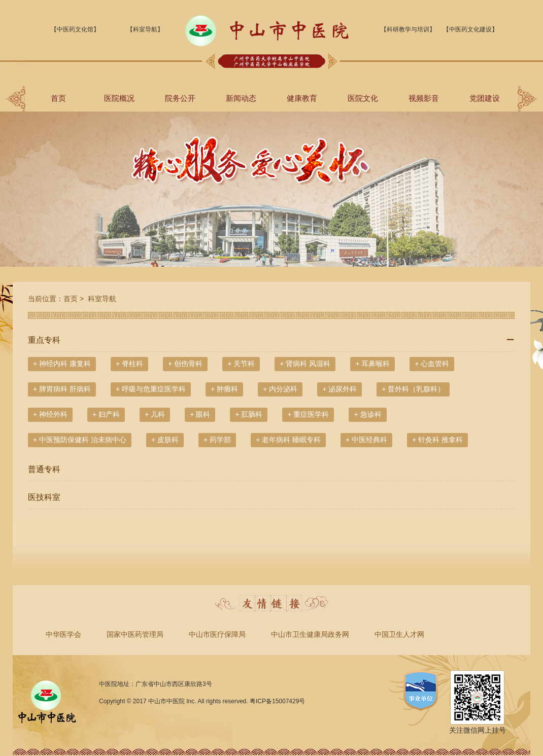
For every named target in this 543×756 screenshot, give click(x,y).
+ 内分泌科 (280, 389)
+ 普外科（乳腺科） (413, 389)
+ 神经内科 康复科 (62, 364)
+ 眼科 (200, 414)
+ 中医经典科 (366, 440)
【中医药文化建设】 (470, 29)
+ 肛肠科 (249, 414)
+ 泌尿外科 (340, 389)
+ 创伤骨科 (185, 364)
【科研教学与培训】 (408, 29)
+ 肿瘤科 (224, 389)
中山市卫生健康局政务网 (310, 634)
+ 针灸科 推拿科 (437, 440)
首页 (58, 98)
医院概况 (119, 98)
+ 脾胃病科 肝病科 (62, 389)
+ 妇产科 (106, 414)
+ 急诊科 (367, 414)
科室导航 (101, 299)
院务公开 (180, 98)
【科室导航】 (145, 29)
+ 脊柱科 (129, 364)
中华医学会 (63, 634)
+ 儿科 (155, 414)
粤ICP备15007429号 (277, 701)
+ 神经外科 (50, 414)
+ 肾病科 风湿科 (305, 364)
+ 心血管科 (432, 364)
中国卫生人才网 (399, 634)
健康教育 (302, 98)
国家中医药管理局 (135, 634)
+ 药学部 (217, 440)
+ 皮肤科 (165, 440)
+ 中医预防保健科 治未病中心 (80, 440)
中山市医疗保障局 (217, 634)
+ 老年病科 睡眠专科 (288, 440)
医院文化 (363, 98)
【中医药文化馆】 (75, 29)
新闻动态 (241, 98)
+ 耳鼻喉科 (372, 364)
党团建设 (485, 98)
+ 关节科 (241, 364)
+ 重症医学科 (308, 414)
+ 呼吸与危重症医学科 (151, 389)
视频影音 (424, 98)
